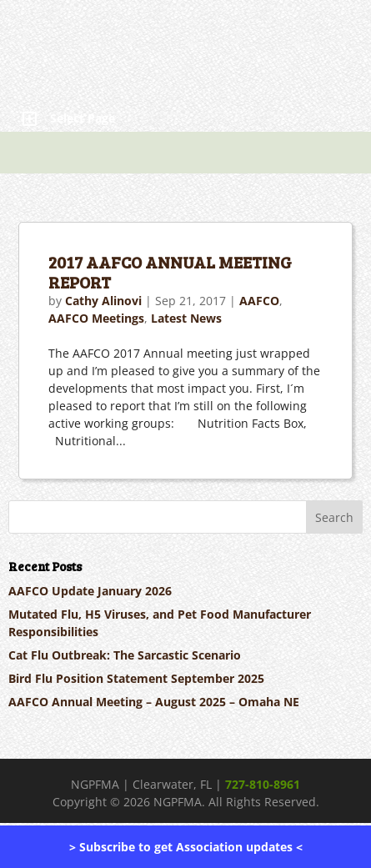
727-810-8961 (263, 784)
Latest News (186, 318)
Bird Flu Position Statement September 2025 (136, 678)
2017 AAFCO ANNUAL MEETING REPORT (170, 272)
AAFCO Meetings (96, 318)
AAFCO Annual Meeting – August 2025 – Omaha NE (154, 702)
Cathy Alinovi (103, 301)
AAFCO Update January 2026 (90, 591)
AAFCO (259, 301)
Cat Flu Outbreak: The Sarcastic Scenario (125, 655)
